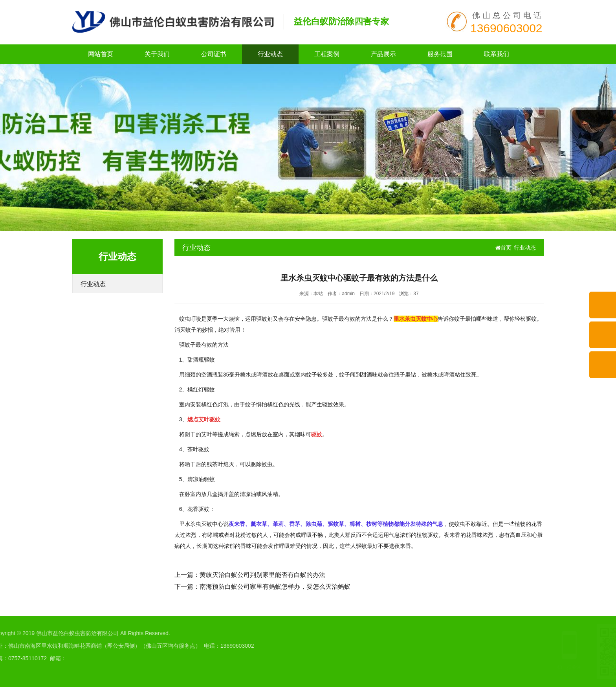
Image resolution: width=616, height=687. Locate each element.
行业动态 (270, 54)
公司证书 (214, 54)
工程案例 (327, 54)
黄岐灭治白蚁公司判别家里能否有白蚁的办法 (262, 575)
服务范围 (440, 54)
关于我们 (157, 54)
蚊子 (312, 375)
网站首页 (101, 54)
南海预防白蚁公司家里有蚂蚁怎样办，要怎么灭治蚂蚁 (275, 587)
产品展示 (383, 54)
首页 (503, 248)
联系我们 (497, 54)
